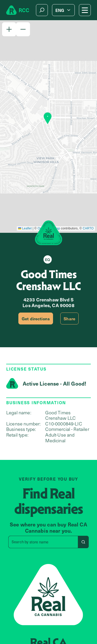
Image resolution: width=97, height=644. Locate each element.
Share (69, 319)
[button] (9, 29)
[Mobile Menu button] (85, 10)
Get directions (36, 319)
